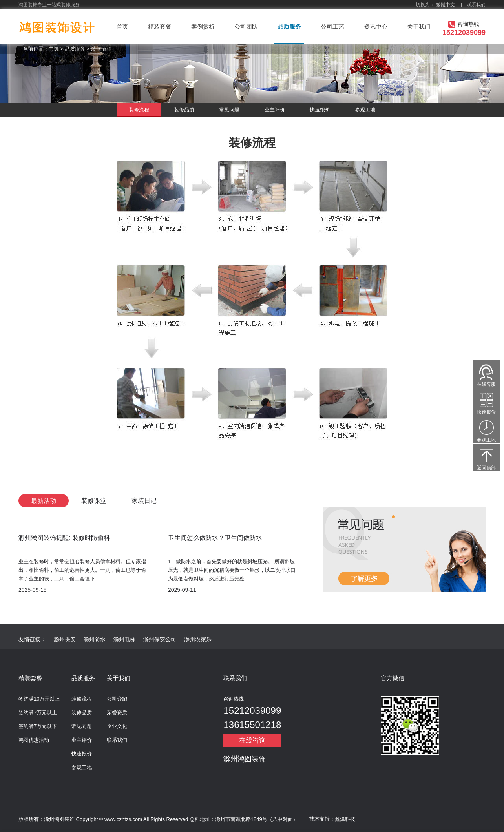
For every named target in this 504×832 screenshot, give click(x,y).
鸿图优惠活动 (34, 740)
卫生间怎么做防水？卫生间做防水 (215, 538)
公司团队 (246, 26)
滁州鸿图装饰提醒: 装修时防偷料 (64, 538)
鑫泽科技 (345, 819)
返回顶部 (486, 468)
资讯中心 (376, 26)
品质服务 (289, 26)
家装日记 (144, 501)
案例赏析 (203, 26)
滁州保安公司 (160, 639)
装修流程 (101, 49)
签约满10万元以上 (39, 699)
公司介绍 (117, 699)
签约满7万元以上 (38, 712)
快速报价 (320, 110)
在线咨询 (252, 740)
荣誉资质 (117, 712)
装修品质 (184, 110)
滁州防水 (95, 639)
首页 (122, 26)
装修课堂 (94, 501)
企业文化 (117, 726)
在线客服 (486, 384)
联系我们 (476, 5)
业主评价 (275, 110)
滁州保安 (65, 639)
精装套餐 (160, 26)
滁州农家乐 (198, 639)
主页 (54, 49)
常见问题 (229, 110)
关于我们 (419, 26)
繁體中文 (446, 5)
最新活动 (44, 501)
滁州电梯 (124, 639)
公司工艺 (332, 26)
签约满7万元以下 (38, 726)
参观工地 (365, 110)
